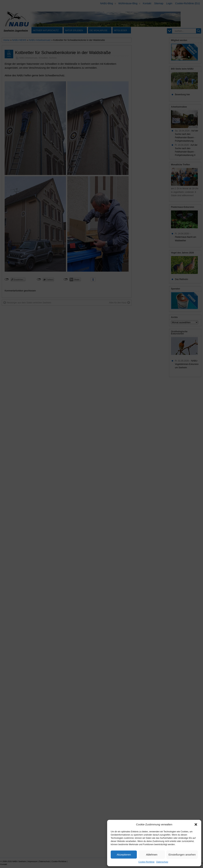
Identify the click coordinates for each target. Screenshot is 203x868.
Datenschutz (162, 862)
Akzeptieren (124, 855)
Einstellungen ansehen (182, 855)
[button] (196, 824)
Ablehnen (152, 855)
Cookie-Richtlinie (146, 862)
